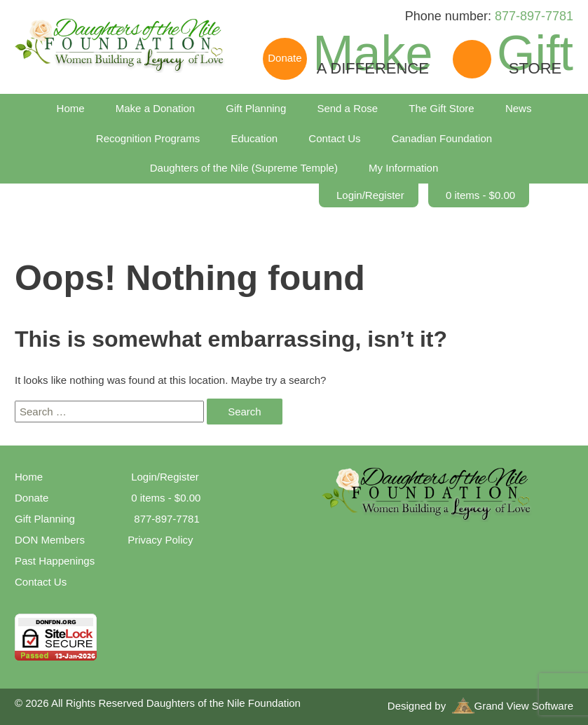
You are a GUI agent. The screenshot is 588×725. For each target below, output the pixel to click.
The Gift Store (441, 108)
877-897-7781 (534, 16)
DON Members (50, 540)
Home (71, 108)
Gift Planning (256, 108)
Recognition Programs (148, 138)
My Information (403, 168)
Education (254, 138)
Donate (32, 498)
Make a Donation (155, 108)
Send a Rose (347, 108)
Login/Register (370, 195)
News (519, 108)
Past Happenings (55, 561)
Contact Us (334, 138)
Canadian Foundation (442, 138)
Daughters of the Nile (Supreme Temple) (244, 168)
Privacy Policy (160, 540)
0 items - (480, 195)
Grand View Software (513, 706)
